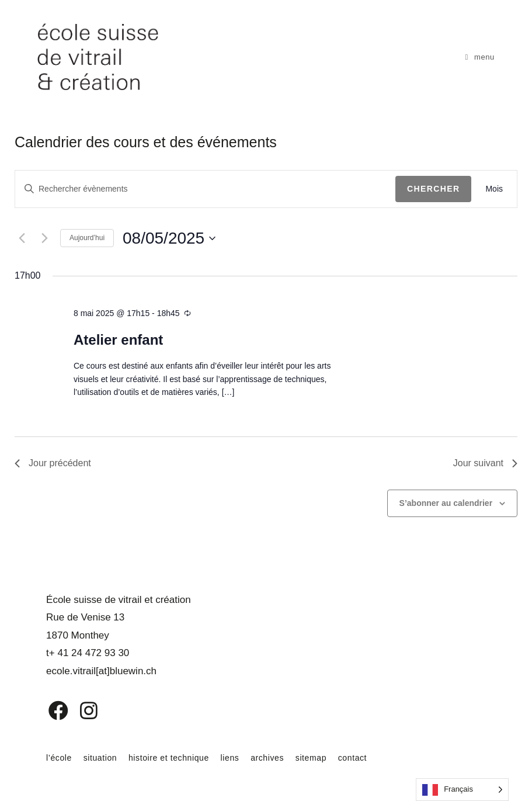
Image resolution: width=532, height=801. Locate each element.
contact (352, 758)
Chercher (434, 189)
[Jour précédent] (22, 238)
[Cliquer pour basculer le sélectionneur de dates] (169, 238)
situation (100, 758)
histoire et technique (169, 758)
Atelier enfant (118, 340)
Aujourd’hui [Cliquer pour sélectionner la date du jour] (87, 238)
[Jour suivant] (44, 238)
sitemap (311, 758)
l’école (59, 758)
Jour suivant (485, 463)
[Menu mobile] (480, 57)
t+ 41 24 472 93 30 (88, 653)
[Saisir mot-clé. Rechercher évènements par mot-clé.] (205, 189)
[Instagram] (81, 710)
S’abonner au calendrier (446, 503)
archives (267, 758)
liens (230, 758)
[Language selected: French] (462, 790)
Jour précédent (53, 463)
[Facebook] (50, 710)
